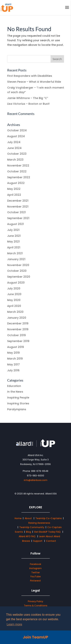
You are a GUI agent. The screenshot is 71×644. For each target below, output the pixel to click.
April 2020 (14, 306)
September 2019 (18, 341)
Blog (28, 532)
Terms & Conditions (36, 606)
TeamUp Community (32, 527)
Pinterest (35, 581)
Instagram (35, 568)
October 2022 (17, 171)
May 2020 (14, 300)
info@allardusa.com (36, 480)
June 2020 (14, 294)
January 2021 (16, 259)
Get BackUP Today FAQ (48, 532)
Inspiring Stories (18, 403)
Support (38, 541)
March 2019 (15, 359)
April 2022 (14, 195)
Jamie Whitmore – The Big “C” (28, 98)
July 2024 (14, 142)
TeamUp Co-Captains (49, 518)
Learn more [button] (14, 624)
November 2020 (18, 265)
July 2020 (14, 288)
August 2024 (16, 136)
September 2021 (18, 218)
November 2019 (18, 329)
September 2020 (19, 277)
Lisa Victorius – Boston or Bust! (28, 104)
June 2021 (14, 236)
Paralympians (17, 409)
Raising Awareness (39, 523)
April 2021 (14, 247)
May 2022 (14, 189)
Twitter (35, 572)
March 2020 (15, 312)
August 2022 (16, 183)
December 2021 (18, 201)
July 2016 (13, 370)
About (28, 518)
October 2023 (17, 154)
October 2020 (17, 271)
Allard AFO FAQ (27, 536)
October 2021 (16, 212)
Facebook (35, 564)
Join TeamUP (35, 637)
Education (14, 386)
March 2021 (15, 253)
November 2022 (18, 166)
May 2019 (13, 353)
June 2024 (14, 148)
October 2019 (16, 335)
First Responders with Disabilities (30, 76)
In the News (15, 392)
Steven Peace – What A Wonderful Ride (34, 82)
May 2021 (13, 242)
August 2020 (16, 283)
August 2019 (16, 347)
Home (18, 518)
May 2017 (13, 364)
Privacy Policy (35, 601)
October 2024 (17, 130)
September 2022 (19, 177)
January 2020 (17, 318)
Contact (51, 541)
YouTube (35, 576)
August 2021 (16, 224)
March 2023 (15, 160)
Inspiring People (18, 398)
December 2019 (18, 323)
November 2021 (18, 207)
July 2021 (13, 230)
